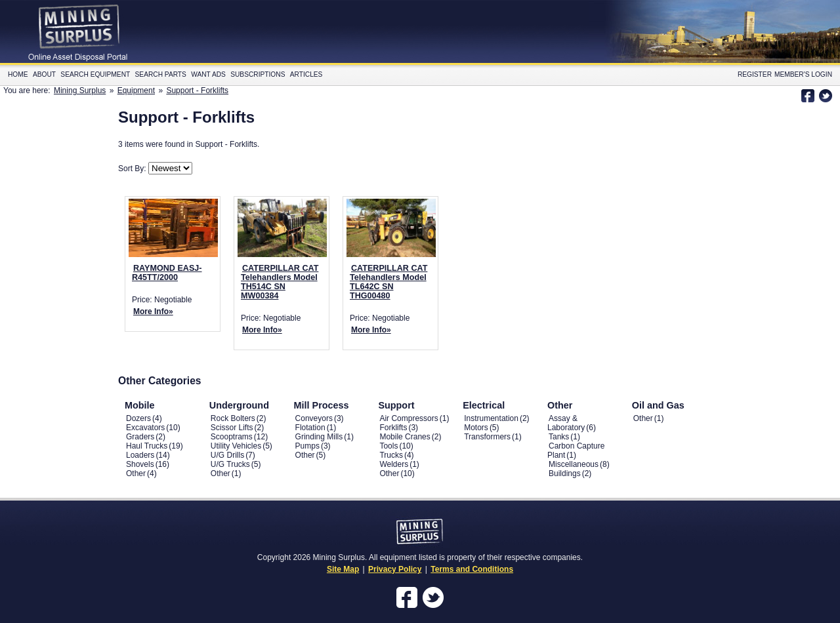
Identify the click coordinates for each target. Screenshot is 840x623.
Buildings (565, 473)
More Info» (153, 311)
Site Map (343, 569)
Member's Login (803, 74)
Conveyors (314, 418)
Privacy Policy (395, 569)
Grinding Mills (319, 437)
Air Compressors (409, 418)
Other (136, 473)
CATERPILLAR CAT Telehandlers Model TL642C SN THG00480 (388, 282)
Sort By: (133, 169)
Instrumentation (491, 418)
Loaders (140, 455)
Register (755, 74)
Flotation (310, 428)
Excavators (145, 428)
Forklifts (393, 428)
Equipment (136, 90)
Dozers (138, 418)
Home (18, 74)
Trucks (391, 455)
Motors (476, 428)
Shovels (140, 464)
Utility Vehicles (236, 446)
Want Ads (208, 74)
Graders (140, 437)
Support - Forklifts (197, 90)
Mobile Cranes (405, 437)
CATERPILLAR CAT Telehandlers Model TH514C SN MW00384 (280, 282)
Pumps (307, 446)
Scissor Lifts (232, 428)
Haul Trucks (147, 446)
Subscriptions (258, 74)
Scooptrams (232, 437)
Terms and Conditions (472, 569)
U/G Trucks (230, 464)
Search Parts (161, 74)
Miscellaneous (574, 464)
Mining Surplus (80, 90)
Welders (394, 464)
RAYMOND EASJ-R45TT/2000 (167, 273)
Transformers (487, 437)
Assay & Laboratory (566, 423)
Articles (306, 74)
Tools (388, 446)
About (44, 74)
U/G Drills (227, 455)
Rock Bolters (233, 418)
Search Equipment (95, 74)
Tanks (559, 437)
